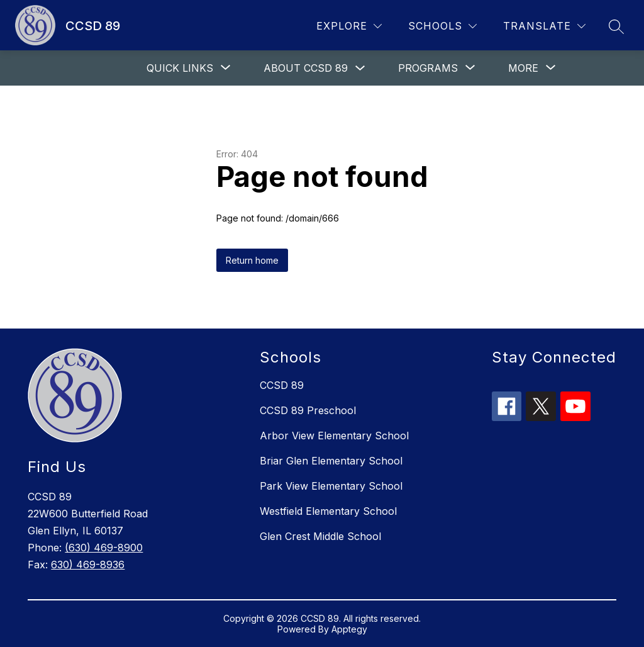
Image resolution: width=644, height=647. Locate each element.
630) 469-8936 (88, 565)
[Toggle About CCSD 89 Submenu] (360, 68)
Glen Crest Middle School (320, 536)
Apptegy (349, 629)
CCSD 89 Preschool (308, 410)
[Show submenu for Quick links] (180, 68)
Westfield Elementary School (328, 511)
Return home (252, 260)
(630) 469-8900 (104, 548)
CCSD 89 (282, 385)
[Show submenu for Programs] (428, 68)
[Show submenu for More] (523, 68)
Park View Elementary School (331, 486)
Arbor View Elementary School (334, 436)
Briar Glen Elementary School (331, 461)
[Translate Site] (544, 26)
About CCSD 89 (306, 68)
